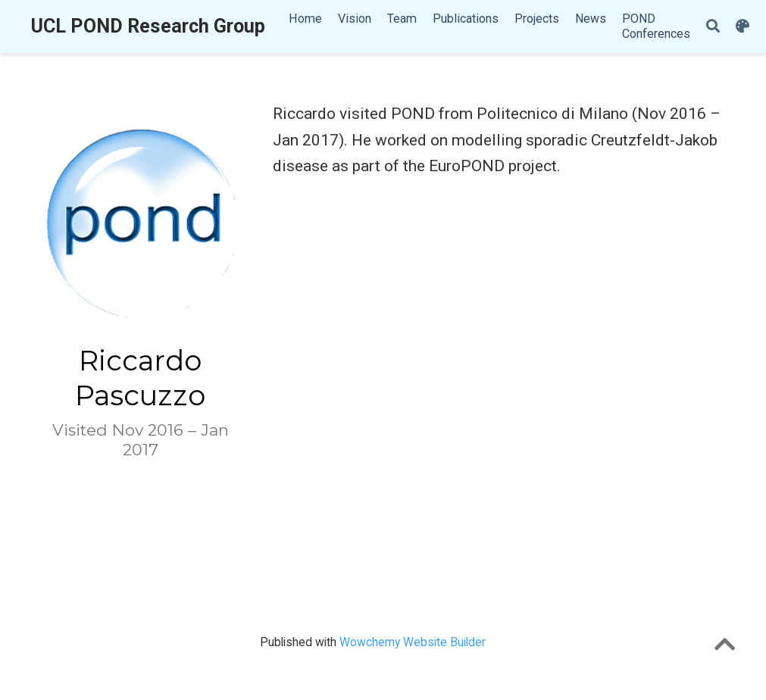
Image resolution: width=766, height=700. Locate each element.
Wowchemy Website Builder (413, 642)
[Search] (713, 27)
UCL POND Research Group (148, 26)
